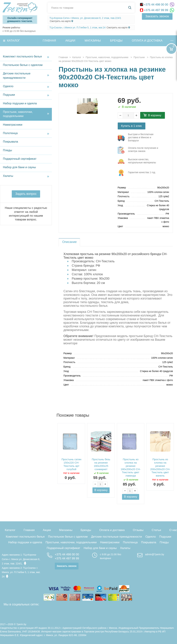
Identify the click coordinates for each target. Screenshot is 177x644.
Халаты (8, 176)
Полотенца (10, 133)
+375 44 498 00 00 (155, 5)
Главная (49, 41)
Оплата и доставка (147, 41)
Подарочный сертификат (20, 159)
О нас (173, 530)
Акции (70, 41)
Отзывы (138, 530)
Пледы (8, 150)
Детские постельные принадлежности (17, 76)
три (138, 138)
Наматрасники (13, 125)
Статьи (156, 530)
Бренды (116, 41)
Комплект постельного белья (22, 56)
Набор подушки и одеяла (20, 103)
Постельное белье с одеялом (23, 65)
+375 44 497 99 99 (155, 10)
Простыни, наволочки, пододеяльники (18, 114)
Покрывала (10, 142)
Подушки (9, 95)
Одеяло (8, 86)
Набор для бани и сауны (19, 167)
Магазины (93, 41)
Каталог (13, 41)
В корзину (155, 115)
